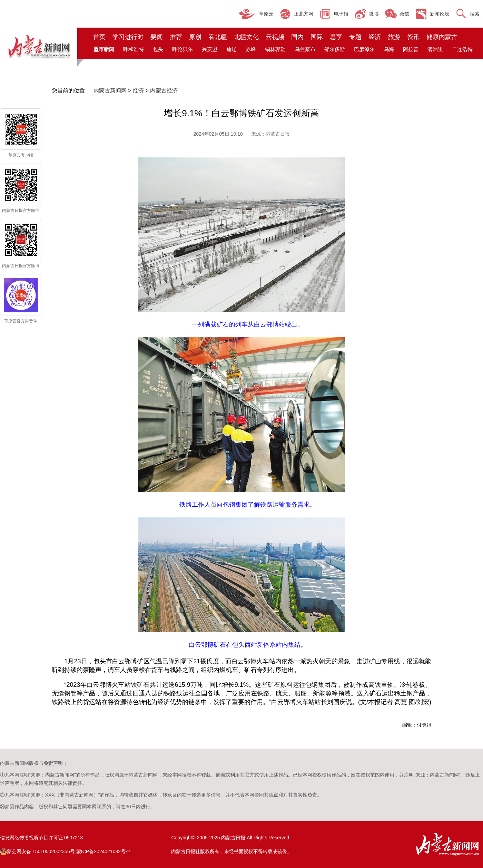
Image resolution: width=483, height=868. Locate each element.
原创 (195, 37)
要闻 (157, 37)
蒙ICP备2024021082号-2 (103, 851)
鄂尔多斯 (335, 49)
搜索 (475, 14)
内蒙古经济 (164, 91)
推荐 (176, 37)
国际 (317, 37)
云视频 (275, 37)
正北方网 (304, 14)
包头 (158, 49)
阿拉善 (411, 49)
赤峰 (251, 49)
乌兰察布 (305, 49)
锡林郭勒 (275, 49)
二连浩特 (462, 49)
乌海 (389, 49)
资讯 (413, 37)
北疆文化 (246, 37)
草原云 (266, 14)
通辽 (231, 49)
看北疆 (218, 37)
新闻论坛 (440, 14)
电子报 (341, 14)
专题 (355, 37)
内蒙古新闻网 (110, 91)
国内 (297, 37)
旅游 (394, 37)
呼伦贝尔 (183, 49)
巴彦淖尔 (364, 49)
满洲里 (435, 49)
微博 (374, 14)
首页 (99, 37)
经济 (375, 37)
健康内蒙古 (442, 37)
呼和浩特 (134, 49)
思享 (336, 37)
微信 (404, 14)
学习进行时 (128, 37)
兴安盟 (210, 49)
